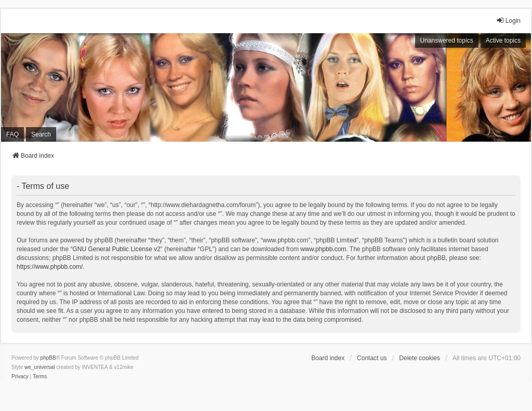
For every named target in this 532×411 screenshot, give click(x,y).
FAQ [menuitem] (12, 134)
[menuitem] (20, 377)
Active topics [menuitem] (503, 40)
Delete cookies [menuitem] (420, 358)
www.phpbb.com (323, 249)
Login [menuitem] (508, 20)
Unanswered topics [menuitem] (447, 40)
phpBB (48, 358)
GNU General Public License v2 (116, 249)
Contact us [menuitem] (372, 358)
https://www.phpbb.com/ (50, 267)
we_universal (39, 367)
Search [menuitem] (41, 134)
